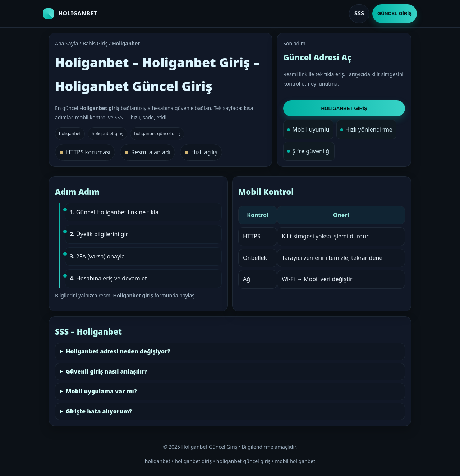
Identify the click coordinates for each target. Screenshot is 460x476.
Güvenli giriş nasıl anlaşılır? (107, 371)
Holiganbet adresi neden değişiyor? (118, 351)
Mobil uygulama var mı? (101, 391)
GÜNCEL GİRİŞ (395, 13)
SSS (359, 13)
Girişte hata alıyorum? (99, 411)
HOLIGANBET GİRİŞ (344, 108)
